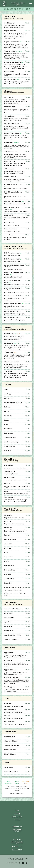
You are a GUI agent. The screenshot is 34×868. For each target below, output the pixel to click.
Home (17, 810)
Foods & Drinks (17, 817)
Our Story (17, 814)
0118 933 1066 (17, 850)
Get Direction (17, 846)
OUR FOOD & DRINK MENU (18, 9)
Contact (17, 820)
